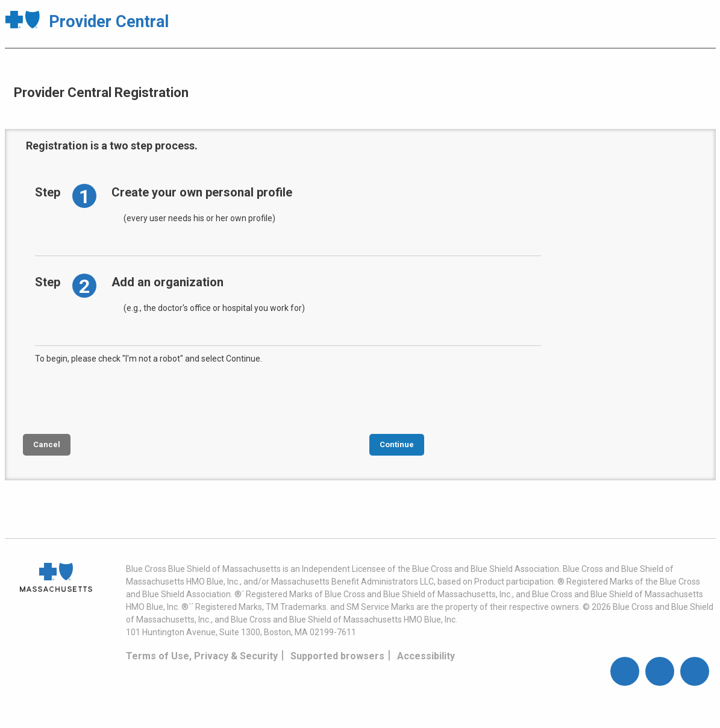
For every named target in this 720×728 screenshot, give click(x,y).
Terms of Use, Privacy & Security (202, 656)
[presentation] (127, 398)
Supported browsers (337, 656)
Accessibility (426, 656)
